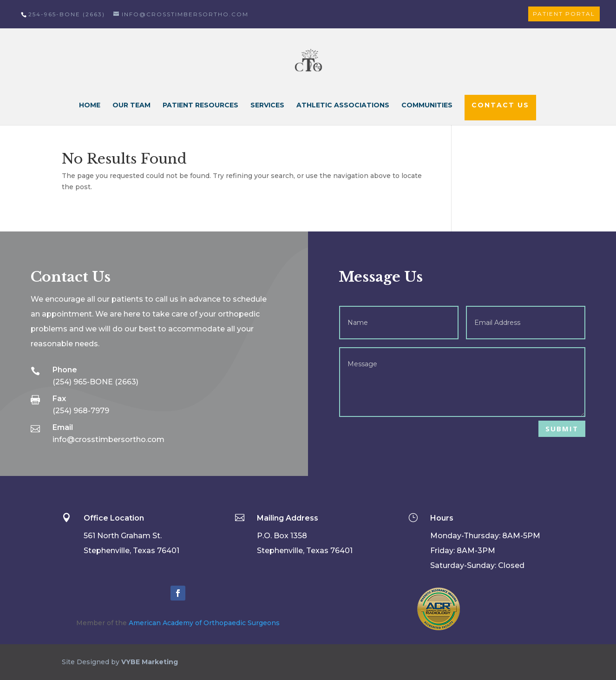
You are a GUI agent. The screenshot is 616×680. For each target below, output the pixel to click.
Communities (427, 106)
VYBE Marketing (150, 662)
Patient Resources (200, 106)
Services (267, 106)
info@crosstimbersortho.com (108, 439)
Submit (562, 429)
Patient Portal (564, 14)
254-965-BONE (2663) (67, 14)
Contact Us (500, 105)
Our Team (131, 106)
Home (90, 106)
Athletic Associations (343, 106)
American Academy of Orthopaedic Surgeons (204, 623)
